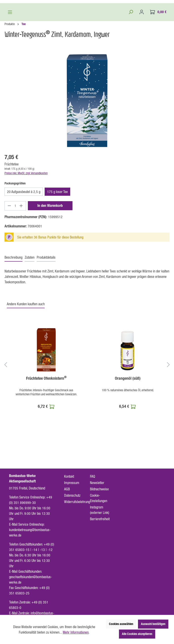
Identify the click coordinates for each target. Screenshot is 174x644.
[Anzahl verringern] (9, 256)
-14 (35, 550)
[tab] (13, 308)
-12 (50, 550)
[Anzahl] (15, 256)
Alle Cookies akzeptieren (137, 634)
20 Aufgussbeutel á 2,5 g (24, 242)
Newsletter (97, 483)
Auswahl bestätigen (153, 624)
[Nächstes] (168, 415)
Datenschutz (72, 495)
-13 (42, 550)
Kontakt (69, 476)
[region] (87, 151)
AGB (67, 489)
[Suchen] (131, 63)
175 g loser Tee (57, 242)
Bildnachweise (99, 489)
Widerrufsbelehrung (77, 502)
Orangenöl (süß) (128, 429)
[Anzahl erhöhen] (21, 256)
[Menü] (10, 63)
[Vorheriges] (6, 415)
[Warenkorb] (158, 63)
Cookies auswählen (121, 624)
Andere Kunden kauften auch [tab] (26, 355)
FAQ (93, 476)
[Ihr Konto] (142, 63)
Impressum (72, 483)
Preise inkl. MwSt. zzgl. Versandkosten (26, 224)
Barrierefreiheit (100, 519)
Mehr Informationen (76, 632)
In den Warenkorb (50, 256)
